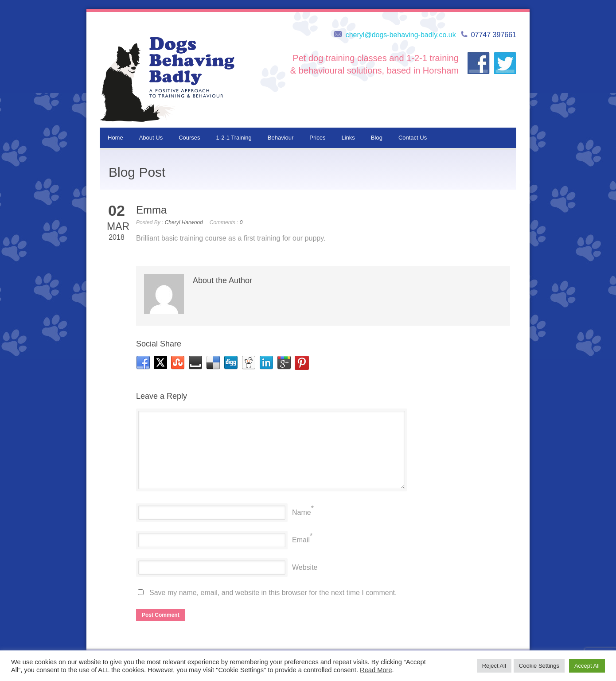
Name (302, 512)
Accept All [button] (587, 666)
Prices (317, 138)
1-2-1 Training (234, 138)
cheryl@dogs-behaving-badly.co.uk (401, 35)
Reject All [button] (494, 666)
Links (348, 138)
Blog (377, 138)
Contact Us (413, 138)
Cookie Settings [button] (539, 666)
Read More (376, 670)
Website (305, 567)
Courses (189, 138)
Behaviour (281, 138)
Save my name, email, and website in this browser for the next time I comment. (273, 593)
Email (301, 540)
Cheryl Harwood (184, 222)
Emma (151, 210)
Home (115, 138)
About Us (151, 138)
